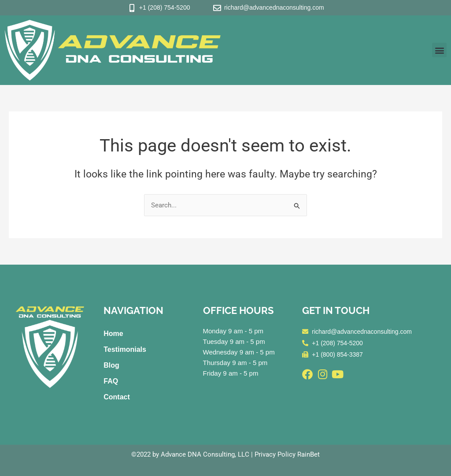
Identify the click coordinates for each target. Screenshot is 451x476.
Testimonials (125, 349)
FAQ (111, 381)
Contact (117, 397)
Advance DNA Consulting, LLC (205, 454)
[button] (439, 50)
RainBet (309, 454)
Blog (111, 365)
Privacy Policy (275, 454)
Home (113, 334)
